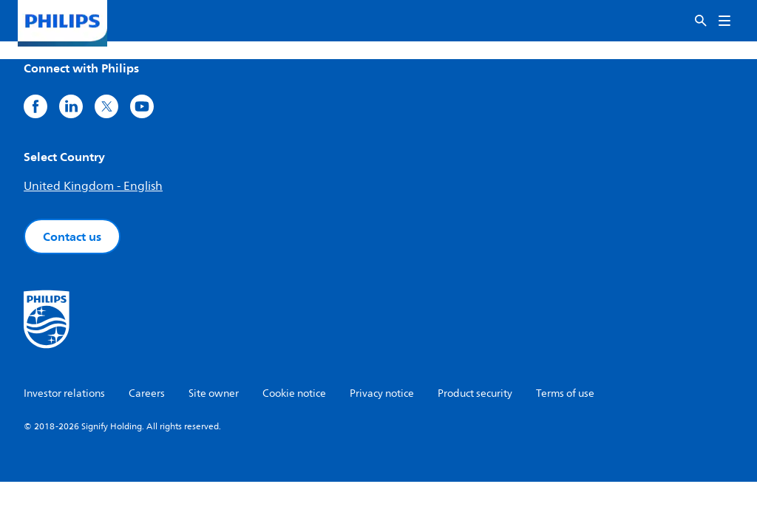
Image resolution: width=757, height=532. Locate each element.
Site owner (214, 393)
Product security (475, 393)
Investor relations (64, 393)
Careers (147, 393)
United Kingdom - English (93, 186)
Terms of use (565, 393)
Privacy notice (382, 393)
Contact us (72, 236)
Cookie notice (294, 393)
